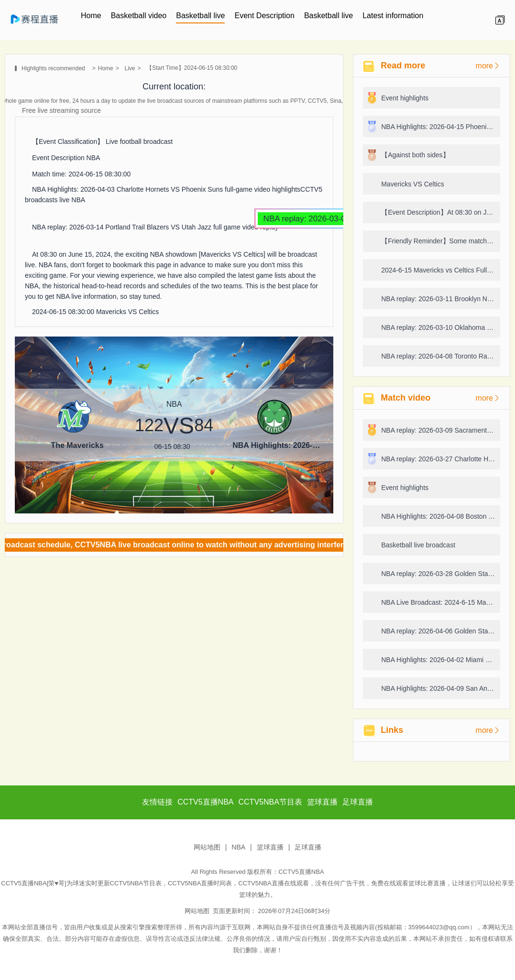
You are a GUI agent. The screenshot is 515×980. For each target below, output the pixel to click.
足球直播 (308, 847)
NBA (93, 158)
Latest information (393, 16)
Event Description (264, 16)
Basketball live (200, 16)
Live (130, 68)
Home (91, 16)
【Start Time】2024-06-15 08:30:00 (192, 68)
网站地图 (207, 847)
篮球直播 (270, 847)
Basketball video (139, 16)
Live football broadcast (139, 142)
